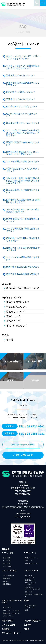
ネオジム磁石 (7, 558)
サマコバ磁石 (7, 561)
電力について (13, 316)
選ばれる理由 (7, 621)
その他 (5, 335)
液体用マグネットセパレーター (11, 613)
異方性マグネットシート (32, 558)
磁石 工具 (5, 581)
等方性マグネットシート (32, 564)
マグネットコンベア (12, 298)
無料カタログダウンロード (23, 445)
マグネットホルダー (8, 575)
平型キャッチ (29, 592)
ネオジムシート (29, 561)
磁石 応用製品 (7, 584)
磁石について (13, 321)
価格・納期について (17, 326)
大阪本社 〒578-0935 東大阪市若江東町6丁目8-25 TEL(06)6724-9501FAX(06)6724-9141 (23, 488)
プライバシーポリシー (11, 633)
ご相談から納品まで (32, 621)
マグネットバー (7, 607)
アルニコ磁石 (7, 564)
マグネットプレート (8, 616)
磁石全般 (6, 284)
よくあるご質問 (8, 625)
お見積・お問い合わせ (23, 455)
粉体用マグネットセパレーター (11, 610)
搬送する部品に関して (18, 302)
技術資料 (27, 625)
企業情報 (6, 629)
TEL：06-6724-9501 (32, 427)
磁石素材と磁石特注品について (23, 288)
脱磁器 (27, 610)
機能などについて (16, 311)
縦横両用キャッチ (30, 580)
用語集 (27, 629)
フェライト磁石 (7, 566)
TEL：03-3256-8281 (32, 434)
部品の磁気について (17, 307)
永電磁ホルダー (7, 578)
